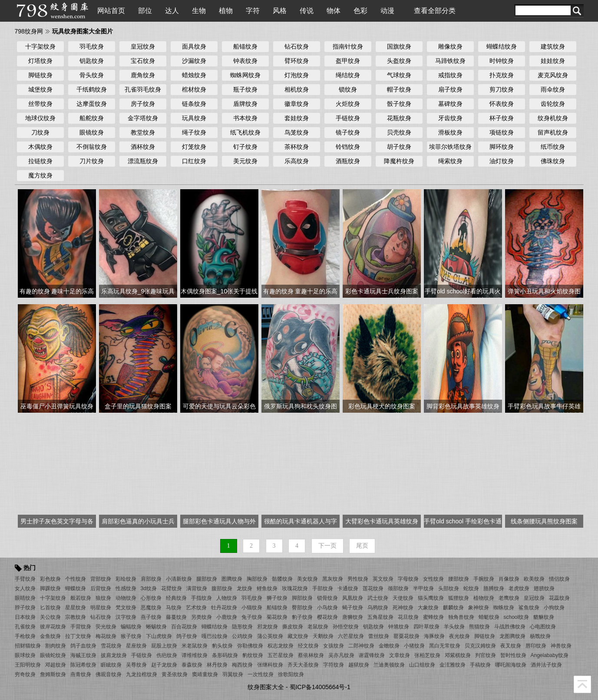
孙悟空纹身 (346, 627)
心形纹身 (151, 598)
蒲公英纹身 (270, 636)
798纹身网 (29, 31)
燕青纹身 (81, 674)
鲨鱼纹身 (529, 608)
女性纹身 (433, 579)
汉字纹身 (126, 617)
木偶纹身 (40, 147)
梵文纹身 (126, 608)
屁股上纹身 (164, 646)
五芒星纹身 (281, 655)
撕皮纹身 (293, 627)
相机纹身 (297, 89)
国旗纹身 (399, 46)
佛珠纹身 (553, 161)
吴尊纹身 (136, 665)
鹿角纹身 (143, 75)
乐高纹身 (297, 161)
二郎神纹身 (361, 646)
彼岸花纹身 (53, 627)
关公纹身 (50, 617)
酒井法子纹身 (546, 665)
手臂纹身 (25, 579)
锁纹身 (348, 89)
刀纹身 (40, 132)
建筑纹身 (553, 46)
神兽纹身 (561, 646)
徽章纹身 (297, 104)
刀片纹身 (92, 161)
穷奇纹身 (25, 674)
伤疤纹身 (167, 655)
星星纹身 (76, 608)
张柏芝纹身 (427, 655)
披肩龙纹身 (114, 655)
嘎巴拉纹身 (215, 636)
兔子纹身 (252, 617)
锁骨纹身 (327, 598)
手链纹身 (348, 118)
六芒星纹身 (351, 636)
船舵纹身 (92, 118)
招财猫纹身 (28, 646)
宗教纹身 (76, 617)
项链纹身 (502, 132)
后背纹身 (101, 588)
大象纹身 (428, 608)
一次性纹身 (261, 674)
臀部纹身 (302, 608)
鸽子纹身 (187, 636)
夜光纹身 (459, 636)
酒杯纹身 (143, 147)
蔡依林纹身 (311, 655)
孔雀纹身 (25, 627)
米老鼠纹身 (195, 646)
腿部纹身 (207, 579)
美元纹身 (245, 161)
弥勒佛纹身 (250, 646)
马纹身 (174, 608)
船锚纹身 (245, 46)
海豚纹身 (434, 636)
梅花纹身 (106, 636)
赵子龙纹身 (164, 665)
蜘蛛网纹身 (245, 75)
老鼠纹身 (318, 627)
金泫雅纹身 (453, 665)
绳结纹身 (348, 75)
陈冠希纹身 (83, 665)
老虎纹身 (519, 588)
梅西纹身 (242, 665)
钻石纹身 (297, 46)
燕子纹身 (151, 617)
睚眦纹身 (111, 665)
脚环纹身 (502, 147)
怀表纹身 (502, 104)
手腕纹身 (484, 579)
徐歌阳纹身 (291, 674)
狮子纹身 (277, 598)
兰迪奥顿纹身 (389, 665)
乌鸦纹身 (378, 608)
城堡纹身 (40, 89)
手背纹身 (81, 627)
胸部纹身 (257, 579)
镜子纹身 (348, 132)
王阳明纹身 (28, 665)
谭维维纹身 (195, 655)
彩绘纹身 (126, 579)
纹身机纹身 (553, 118)
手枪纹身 (25, 636)
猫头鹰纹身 (431, 598)
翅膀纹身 (544, 588)
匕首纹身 (50, 608)
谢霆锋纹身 (372, 655)
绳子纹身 (194, 132)
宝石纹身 (143, 61)
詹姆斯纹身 (53, 674)
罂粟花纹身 (406, 636)
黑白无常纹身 (445, 646)
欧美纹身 (534, 579)
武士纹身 (378, 598)
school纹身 (517, 617)
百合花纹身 (184, 627)
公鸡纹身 (242, 636)
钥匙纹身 (92, 61)
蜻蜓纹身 (489, 617)
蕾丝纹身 (379, 636)
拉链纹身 (40, 161)
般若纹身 (81, 598)
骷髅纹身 (282, 579)
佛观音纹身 (109, 674)
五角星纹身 (380, 617)
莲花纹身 (373, 588)
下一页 (327, 546)
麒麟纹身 (453, 608)
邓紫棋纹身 (458, 655)
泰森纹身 (192, 665)
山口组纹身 (422, 665)
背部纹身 (101, 579)
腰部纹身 (459, 579)
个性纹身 (76, 579)
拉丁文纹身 (78, 636)
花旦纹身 (408, 617)
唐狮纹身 (353, 617)
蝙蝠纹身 (131, 627)
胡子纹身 (399, 147)
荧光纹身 (106, 627)
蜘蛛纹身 (504, 608)
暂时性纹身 (513, 655)
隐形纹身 (242, 627)
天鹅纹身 (323, 636)
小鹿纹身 (227, 617)
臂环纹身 (297, 61)
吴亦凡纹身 (341, 655)
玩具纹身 (194, 118)
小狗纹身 (554, 608)
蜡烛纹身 (194, 75)
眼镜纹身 (92, 132)
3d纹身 (149, 588)
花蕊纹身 (559, 598)
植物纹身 (484, 598)
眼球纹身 (25, 655)
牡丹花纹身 (224, 608)
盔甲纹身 (348, 61)
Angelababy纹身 (550, 655)
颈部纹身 (398, 588)
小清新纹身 (179, 579)
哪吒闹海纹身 (511, 665)
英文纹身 (383, 579)
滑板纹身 (450, 132)
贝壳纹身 (399, 132)
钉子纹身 (245, 147)
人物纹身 (227, 598)
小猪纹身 (414, 646)
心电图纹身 (543, 627)
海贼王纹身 (83, 655)
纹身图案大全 (266, 687)
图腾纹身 (232, 579)
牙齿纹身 (450, 118)
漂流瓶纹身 (143, 161)
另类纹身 (202, 617)
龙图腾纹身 (512, 636)
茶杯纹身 (297, 147)
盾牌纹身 (245, 104)
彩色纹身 (50, 579)
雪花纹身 (111, 646)
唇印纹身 (536, 646)
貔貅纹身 (544, 617)
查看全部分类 (435, 11)
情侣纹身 (559, 579)
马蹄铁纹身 (450, 61)
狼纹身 (103, 598)
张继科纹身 (270, 665)
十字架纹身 (40, 46)
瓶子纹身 (245, 89)
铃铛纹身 (348, 147)
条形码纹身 (225, 655)
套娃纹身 (297, 118)
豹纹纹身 (253, 655)
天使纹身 (403, 598)
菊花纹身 (277, 617)
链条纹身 (194, 104)
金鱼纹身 (50, 636)
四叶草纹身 (426, 627)
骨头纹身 (92, 75)
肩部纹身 (151, 579)
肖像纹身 (509, 579)
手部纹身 (323, 588)
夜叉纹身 (511, 646)
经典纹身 (176, 598)
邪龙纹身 (268, 627)
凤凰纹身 (353, 598)
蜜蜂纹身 (433, 617)
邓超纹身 (56, 665)
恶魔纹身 (151, 608)
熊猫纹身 (479, 627)
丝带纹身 (40, 104)
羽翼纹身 (233, 674)
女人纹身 (25, 588)
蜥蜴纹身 (156, 627)
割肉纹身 (56, 646)
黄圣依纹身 (175, 674)
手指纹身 (202, 598)
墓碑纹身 (450, 104)
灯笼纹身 (194, 147)
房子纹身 (143, 104)
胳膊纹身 (494, 588)
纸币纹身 (553, 147)
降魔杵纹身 (399, 161)
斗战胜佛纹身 (510, 627)
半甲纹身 (423, 588)
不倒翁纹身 (92, 147)
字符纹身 (334, 665)
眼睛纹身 (25, 598)
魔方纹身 (40, 175)
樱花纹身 (327, 617)
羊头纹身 (454, 627)
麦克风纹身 (553, 75)
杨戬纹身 (540, 636)
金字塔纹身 (143, 118)
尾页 (362, 546)
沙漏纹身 (194, 61)
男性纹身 (358, 579)
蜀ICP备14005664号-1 (320, 687)
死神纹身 (403, 608)
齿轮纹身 (553, 104)
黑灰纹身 (333, 579)
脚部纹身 (302, 598)
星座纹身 (136, 646)
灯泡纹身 (297, 75)
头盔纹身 (399, 61)
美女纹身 (307, 579)
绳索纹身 (450, 161)
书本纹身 (245, 118)
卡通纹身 (348, 588)
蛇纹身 (471, 588)
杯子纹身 (502, 118)
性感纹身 (126, 588)
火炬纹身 (348, 104)
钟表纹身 (245, 61)
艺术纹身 (196, 608)
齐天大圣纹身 (303, 665)
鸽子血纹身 (83, 646)
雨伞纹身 (553, 89)
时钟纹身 (502, 61)
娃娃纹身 (553, 61)
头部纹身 (449, 588)
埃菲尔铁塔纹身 (450, 147)
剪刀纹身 (502, 89)
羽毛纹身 (92, 46)
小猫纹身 (252, 608)
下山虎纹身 (159, 636)
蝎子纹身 (353, 608)
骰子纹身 (399, 104)
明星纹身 (101, 608)
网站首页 (111, 11)
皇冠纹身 (143, 46)
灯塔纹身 (40, 61)
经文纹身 (308, 646)
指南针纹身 (348, 46)
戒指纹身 (450, 75)
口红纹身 (194, 161)
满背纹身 (197, 588)
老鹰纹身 (509, 598)
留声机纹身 (553, 132)
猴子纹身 (131, 636)
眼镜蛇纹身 (53, 655)
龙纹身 (244, 588)
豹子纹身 (302, 617)
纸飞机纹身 (245, 132)
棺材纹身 (194, 89)
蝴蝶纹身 (76, 588)
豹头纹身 (222, 646)
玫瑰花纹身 (295, 588)
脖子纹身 (25, 608)
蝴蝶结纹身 (502, 46)
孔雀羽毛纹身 (143, 89)
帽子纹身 (399, 89)
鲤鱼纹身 (267, 588)
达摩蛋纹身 (92, 104)
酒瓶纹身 (348, 161)
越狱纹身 (359, 665)
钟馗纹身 (399, 627)
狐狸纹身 (459, 598)
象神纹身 (479, 608)
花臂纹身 (172, 588)
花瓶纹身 (399, 118)
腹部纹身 (222, 588)
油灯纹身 (502, 161)
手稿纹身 (480, 665)
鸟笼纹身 (297, 132)
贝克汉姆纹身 (480, 646)
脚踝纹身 (50, 588)
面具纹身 (194, 46)
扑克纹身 (502, 75)
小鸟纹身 (327, 608)
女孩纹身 (334, 646)
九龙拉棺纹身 (142, 674)
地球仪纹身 (40, 118)
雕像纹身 (450, 46)
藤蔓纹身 (176, 617)
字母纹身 (408, 579)
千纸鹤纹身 (92, 89)
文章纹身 (400, 655)
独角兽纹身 (461, 617)
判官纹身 (486, 655)
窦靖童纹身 (205, 674)
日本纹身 (25, 617)
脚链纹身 (40, 75)
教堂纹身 (143, 132)
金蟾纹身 (389, 646)
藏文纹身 (298, 636)
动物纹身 (126, 598)
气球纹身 (399, 75)
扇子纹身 (450, 89)
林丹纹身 (217, 665)
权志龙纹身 (281, 646)
